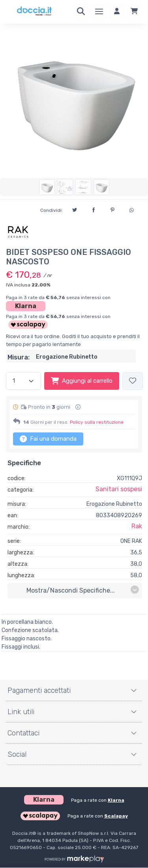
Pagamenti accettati (39, 690)
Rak (137, 526)
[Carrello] (134, 12)
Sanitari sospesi (119, 489)
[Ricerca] (81, 12)
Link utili (21, 712)
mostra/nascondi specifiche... (83, 590)
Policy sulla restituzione (97, 422)
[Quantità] (23, 381)
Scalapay (116, 816)
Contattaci (23, 733)
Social (17, 754)
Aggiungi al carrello (82, 381)
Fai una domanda (48, 439)
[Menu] (99, 12)
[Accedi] (117, 12)
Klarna (26, 306)
